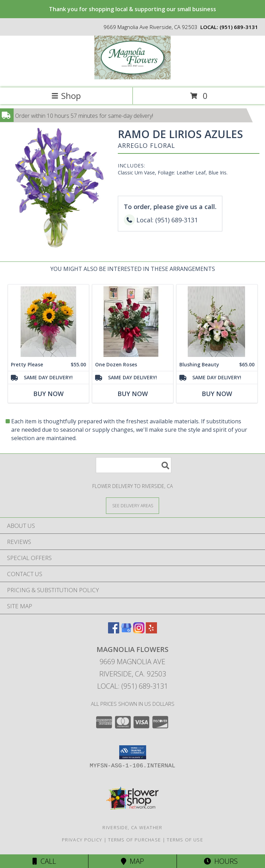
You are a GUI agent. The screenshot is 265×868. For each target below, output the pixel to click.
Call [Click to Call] (44, 861)
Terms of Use (185, 840)
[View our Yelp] (151, 631)
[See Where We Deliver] (132, 505)
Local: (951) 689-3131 (132, 686)
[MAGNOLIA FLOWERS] (133, 77)
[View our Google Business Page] (126, 631)
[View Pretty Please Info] (48, 321)
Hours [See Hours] (221, 861)
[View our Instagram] (139, 631)
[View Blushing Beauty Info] (217, 321)
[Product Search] (134, 465)
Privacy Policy (82, 840)
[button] (133, 752)
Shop (66, 96)
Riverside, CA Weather (132, 827)
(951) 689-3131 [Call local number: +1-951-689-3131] (239, 27)
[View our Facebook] (114, 631)
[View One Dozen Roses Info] (133, 321)
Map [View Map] (132, 861)
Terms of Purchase (134, 840)
